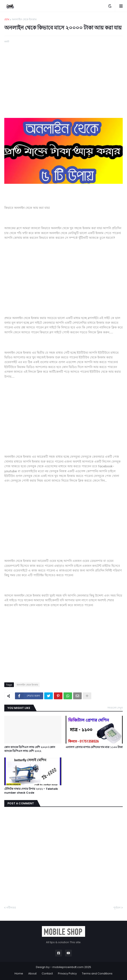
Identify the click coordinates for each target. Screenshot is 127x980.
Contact (47, 973)
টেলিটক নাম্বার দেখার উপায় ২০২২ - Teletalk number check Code (31, 791)
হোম (7, 19)
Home (19, 973)
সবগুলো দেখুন (115, 708)
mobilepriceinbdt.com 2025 (72, 967)
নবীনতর (11, 908)
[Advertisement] (63, 74)
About (32, 973)
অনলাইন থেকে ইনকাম (24, 19)
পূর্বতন (117, 908)
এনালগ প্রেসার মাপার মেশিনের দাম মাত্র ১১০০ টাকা (94, 747)
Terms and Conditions (97, 973)
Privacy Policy (67, 973)
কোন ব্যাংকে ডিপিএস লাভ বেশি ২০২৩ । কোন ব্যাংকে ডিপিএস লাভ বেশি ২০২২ (30, 749)
